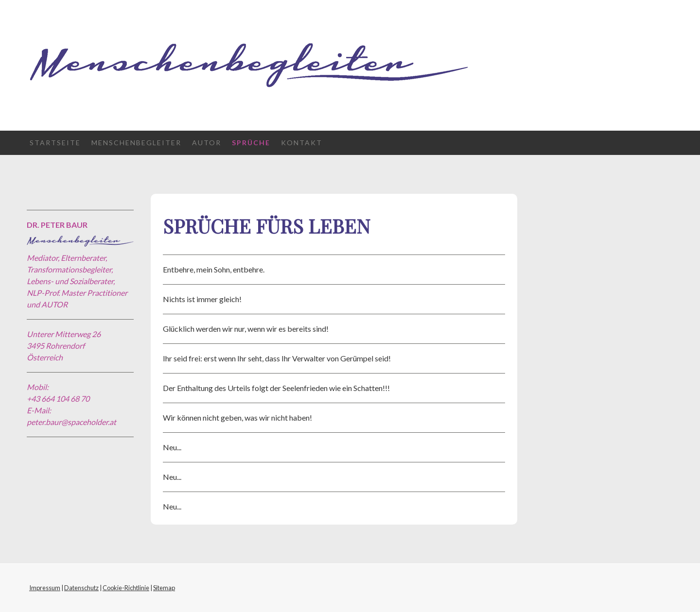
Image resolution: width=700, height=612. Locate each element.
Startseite (55, 143)
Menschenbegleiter (136, 143)
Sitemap (164, 588)
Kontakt (302, 143)
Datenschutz (81, 588)
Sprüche (251, 143)
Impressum (45, 588)
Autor (207, 143)
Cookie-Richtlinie (126, 588)
